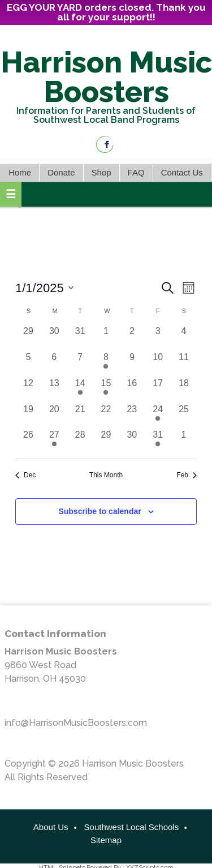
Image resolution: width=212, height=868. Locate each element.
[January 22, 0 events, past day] (106, 416)
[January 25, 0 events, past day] (184, 416)
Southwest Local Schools (132, 827)
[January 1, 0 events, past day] (106, 337)
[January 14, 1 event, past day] (80, 390)
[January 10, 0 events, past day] (158, 364)
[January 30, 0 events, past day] (132, 441)
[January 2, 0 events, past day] (132, 337)
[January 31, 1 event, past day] (158, 441)
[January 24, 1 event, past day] (158, 416)
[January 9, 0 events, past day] (132, 364)
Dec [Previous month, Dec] (25, 475)
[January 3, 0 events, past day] (158, 337)
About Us (51, 827)
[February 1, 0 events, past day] (184, 441)
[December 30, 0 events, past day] (54, 337)
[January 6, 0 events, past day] (54, 364)
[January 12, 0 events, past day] (28, 390)
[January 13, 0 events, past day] (54, 390)
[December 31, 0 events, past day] (80, 337)
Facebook (105, 144)
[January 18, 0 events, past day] (184, 390)
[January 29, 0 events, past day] (106, 441)
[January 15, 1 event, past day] (106, 390)
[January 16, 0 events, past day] (132, 390)
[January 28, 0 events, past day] (80, 441)
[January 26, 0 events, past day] (28, 441)
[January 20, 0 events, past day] (54, 416)
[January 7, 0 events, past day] (80, 364)
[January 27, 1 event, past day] (54, 441)
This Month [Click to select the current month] (106, 475)
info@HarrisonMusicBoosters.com (76, 723)
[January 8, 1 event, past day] (106, 364)
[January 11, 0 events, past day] (184, 364)
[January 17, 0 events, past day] (158, 390)
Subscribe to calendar (99, 511)
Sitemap (106, 840)
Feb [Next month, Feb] (187, 475)
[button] (11, 194)
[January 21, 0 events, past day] (80, 416)
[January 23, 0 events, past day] (132, 416)
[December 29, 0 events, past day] (28, 337)
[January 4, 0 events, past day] (184, 337)
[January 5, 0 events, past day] (28, 364)
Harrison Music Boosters (106, 77)
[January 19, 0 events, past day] (28, 416)
